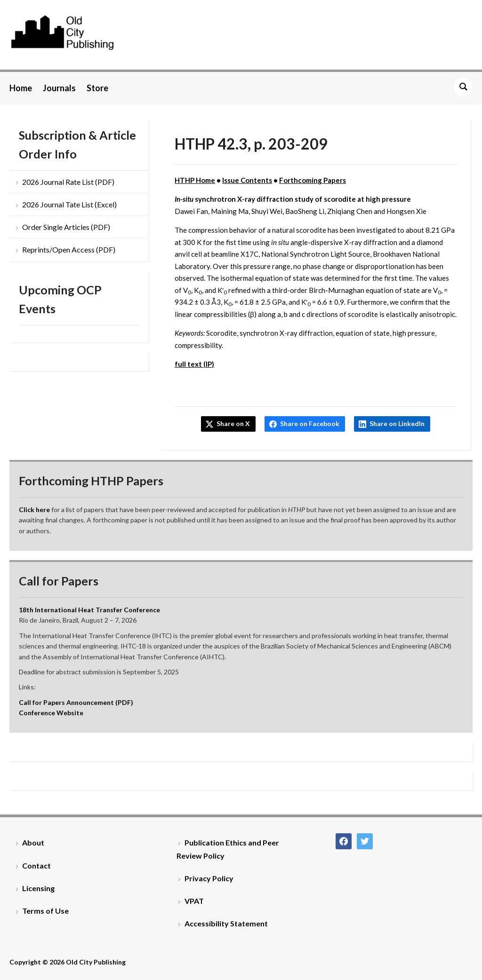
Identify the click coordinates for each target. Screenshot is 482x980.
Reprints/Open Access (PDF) (69, 249)
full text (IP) (194, 364)
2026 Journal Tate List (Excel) (69, 204)
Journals (59, 88)
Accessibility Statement (226, 923)
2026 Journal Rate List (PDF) (68, 182)
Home (21, 88)
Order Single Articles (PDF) (66, 227)
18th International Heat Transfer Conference (89, 610)
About (33, 842)
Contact (36, 865)
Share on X (233, 423)
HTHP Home (195, 180)
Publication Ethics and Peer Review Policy (228, 849)
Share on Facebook (310, 423)
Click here (34, 510)
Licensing (38, 888)
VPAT (194, 901)
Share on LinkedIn (397, 423)
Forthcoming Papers (313, 180)
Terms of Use (45, 911)
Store (97, 88)
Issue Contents (247, 180)
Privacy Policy (209, 878)
